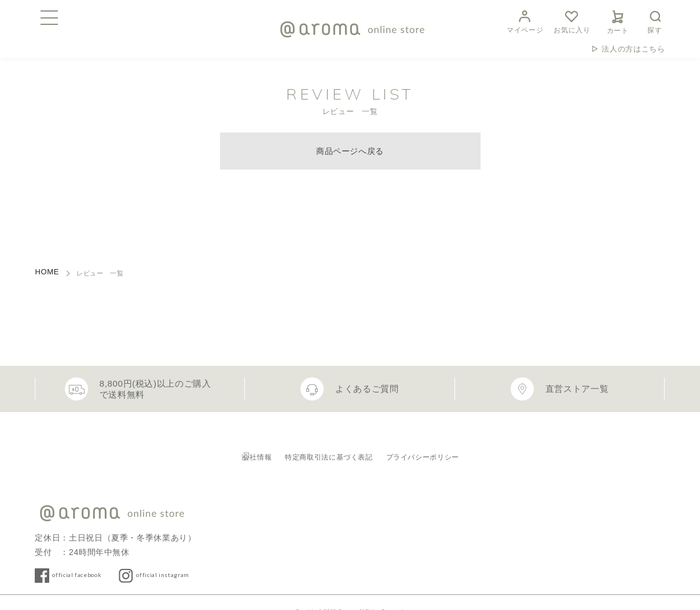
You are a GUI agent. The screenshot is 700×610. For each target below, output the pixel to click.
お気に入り (572, 21)
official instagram (201, 556)
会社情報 (233, 445)
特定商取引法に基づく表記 (329, 445)
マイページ (525, 21)
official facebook (90, 556)
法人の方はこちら (633, 49)
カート (618, 20)
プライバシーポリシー (451, 445)
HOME (47, 272)
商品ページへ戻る (350, 151)
